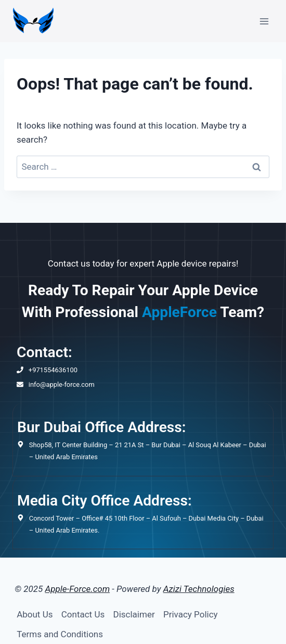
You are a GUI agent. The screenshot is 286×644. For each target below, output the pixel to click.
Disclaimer (134, 614)
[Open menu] (264, 21)
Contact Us (83, 614)
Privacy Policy (191, 614)
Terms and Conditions (60, 634)
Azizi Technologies (199, 589)
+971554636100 (53, 370)
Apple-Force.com (78, 589)
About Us (35, 614)
